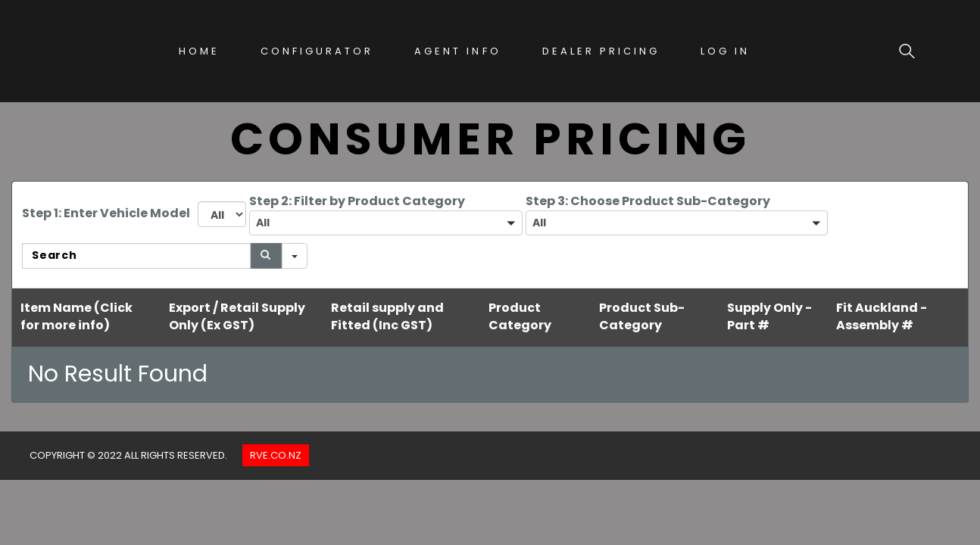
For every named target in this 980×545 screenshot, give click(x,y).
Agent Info (457, 51)
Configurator (317, 51)
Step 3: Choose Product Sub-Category (648, 201)
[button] (386, 223)
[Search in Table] (136, 256)
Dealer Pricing (601, 51)
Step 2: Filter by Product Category (357, 201)
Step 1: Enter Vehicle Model (106, 213)
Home (199, 51)
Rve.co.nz (276, 455)
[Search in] (295, 256)
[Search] (266, 256)
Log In (725, 51)
